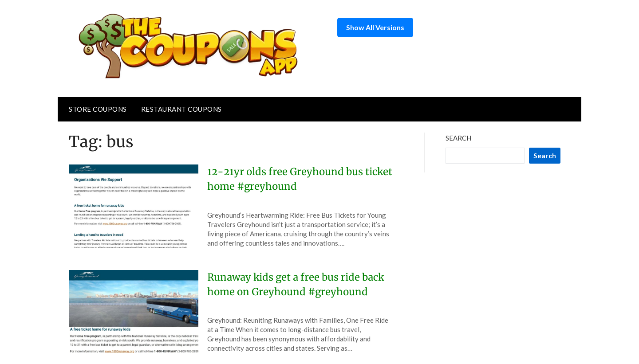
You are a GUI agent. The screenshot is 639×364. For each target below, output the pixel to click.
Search (458, 138)
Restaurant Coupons (181, 109)
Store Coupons (98, 109)
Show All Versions (375, 27)
